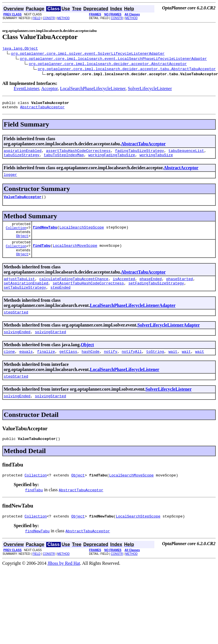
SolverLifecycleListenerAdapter (168, 341)
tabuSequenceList (186, 154)
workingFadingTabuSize (112, 159)
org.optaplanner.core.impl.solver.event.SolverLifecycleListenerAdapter (88, 54)
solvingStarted (50, 349)
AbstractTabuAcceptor (42, 109)
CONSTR (49, 18)
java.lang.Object (20, 49)
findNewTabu (45, 235)
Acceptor (49, 89)
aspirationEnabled (23, 154)
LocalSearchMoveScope (75, 257)
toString (155, 369)
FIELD (37, 18)
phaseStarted (179, 292)
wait (173, 369)
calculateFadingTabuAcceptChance (74, 292)
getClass (68, 369)
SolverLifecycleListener (150, 89)
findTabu (42, 257)
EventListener (26, 89)
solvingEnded (17, 349)
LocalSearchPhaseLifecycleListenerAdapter (133, 321)
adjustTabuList (19, 292)
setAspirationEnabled (26, 297)
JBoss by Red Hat (64, 585)
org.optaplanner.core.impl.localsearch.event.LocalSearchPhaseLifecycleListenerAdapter (113, 59)
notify (111, 369)
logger (10, 180)
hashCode (90, 369)
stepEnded (60, 303)
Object (22, 245)
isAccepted (124, 292)
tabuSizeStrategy (22, 159)
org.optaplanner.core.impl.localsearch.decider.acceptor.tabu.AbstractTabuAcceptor (127, 70)
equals (26, 369)
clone (9, 369)
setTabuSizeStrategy (25, 303)
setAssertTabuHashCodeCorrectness (88, 297)
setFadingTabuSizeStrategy (156, 297)
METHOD (63, 18)
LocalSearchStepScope (82, 235)
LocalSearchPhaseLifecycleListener (93, 89)
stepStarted (16, 328)
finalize (46, 369)
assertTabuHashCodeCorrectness (78, 154)
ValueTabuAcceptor (23, 203)
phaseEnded (151, 292)
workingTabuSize (156, 159)
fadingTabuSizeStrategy (140, 154)
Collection (16, 236)
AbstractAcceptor (181, 172)
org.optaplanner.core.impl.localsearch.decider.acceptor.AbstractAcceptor (108, 64)
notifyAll (132, 369)
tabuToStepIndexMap (64, 159)
